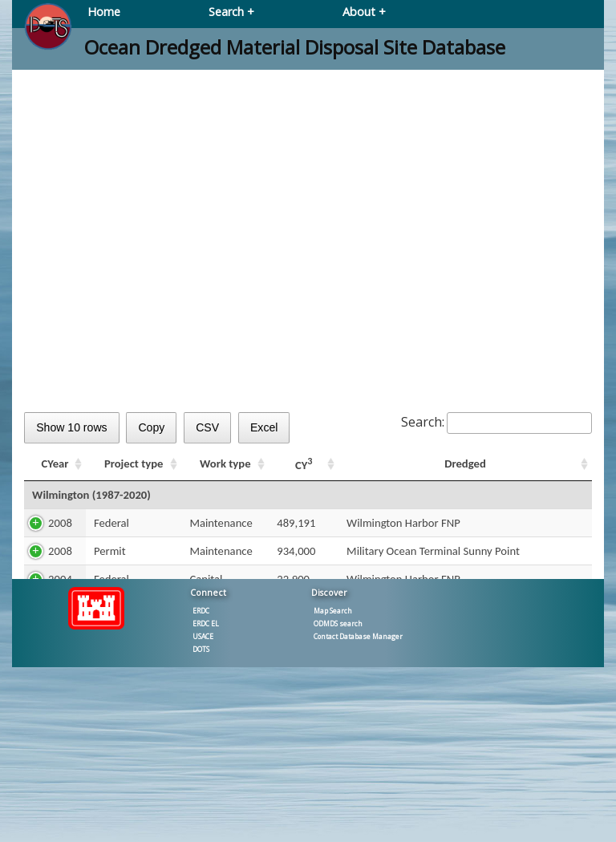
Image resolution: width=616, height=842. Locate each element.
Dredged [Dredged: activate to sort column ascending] (465, 464)
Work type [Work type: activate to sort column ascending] (225, 464)
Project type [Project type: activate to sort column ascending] (134, 464)
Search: (496, 422)
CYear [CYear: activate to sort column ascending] (55, 464)
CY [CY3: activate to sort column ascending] (304, 464)
